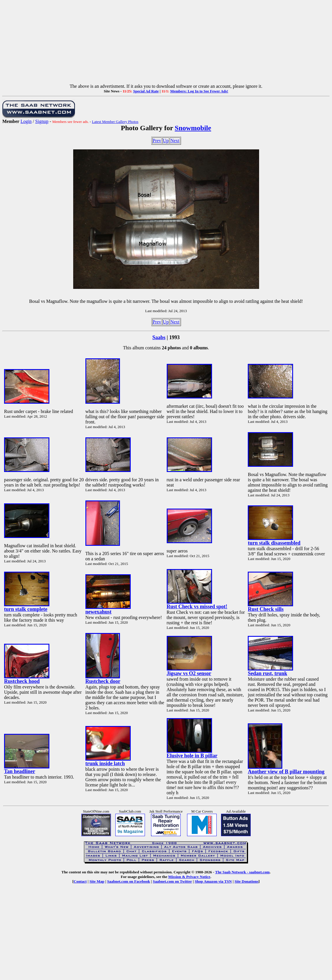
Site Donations (246, 881)
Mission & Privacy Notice (189, 877)
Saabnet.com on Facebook (129, 881)
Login (26, 121)
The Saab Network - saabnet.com (243, 872)
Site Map (97, 881)
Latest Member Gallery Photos (115, 122)
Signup (42, 121)
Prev (157, 141)
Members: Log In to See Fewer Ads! (199, 91)
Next (175, 141)
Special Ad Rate (146, 91)
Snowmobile (193, 128)
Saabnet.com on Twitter (172, 881)
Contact (80, 881)
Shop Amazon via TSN (213, 881)
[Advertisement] (166, 43)
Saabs (159, 337)
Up (166, 141)
